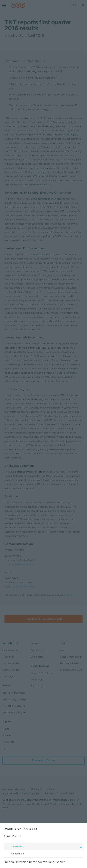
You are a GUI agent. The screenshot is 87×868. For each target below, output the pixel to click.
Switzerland (44, 847)
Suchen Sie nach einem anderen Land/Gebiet (34, 862)
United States (16, 854)
